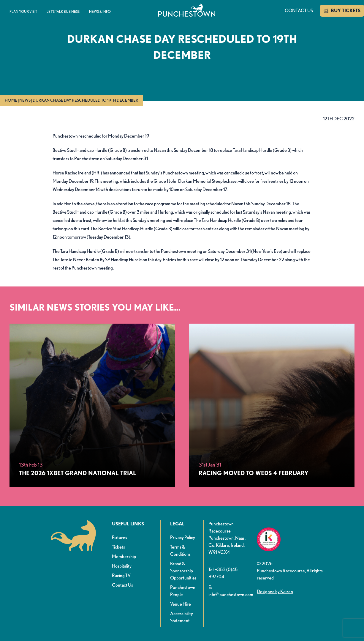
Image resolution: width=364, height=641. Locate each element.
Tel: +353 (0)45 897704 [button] (223, 573)
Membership (124, 556)
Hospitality (122, 566)
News (25, 100)
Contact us (299, 11)
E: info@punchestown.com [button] (230, 591)
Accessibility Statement (182, 617)
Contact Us (122, 585)
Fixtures (120, 537)
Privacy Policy (183, 537)
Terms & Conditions (180, 551)
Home (11, 100)
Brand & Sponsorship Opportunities (183, 571)
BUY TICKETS (342, 11)
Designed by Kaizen (275, 592)
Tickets (118, 547)
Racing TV (121, 575)
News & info (100, 11)
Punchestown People (183, 591)
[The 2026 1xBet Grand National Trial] (92, 405)
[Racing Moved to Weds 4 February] (272, 405)
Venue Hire (181, 604)
